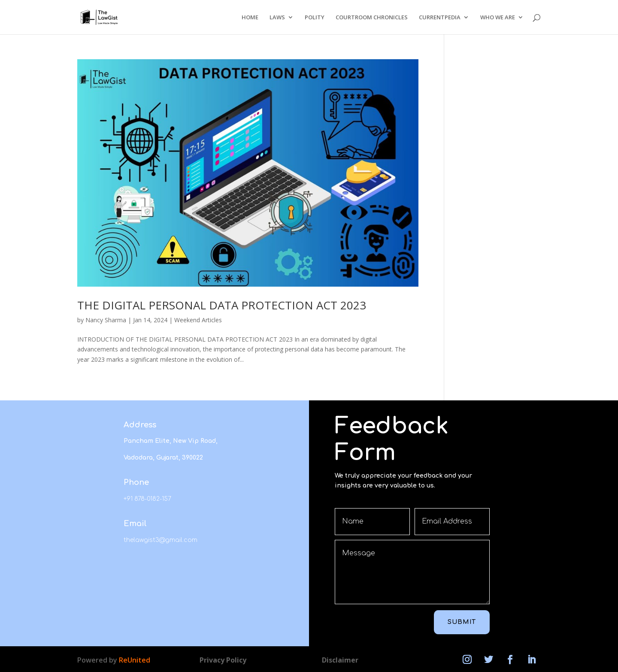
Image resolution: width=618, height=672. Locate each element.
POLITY (315, 18)
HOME (250, 18)
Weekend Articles (198, 320)
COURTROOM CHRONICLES (372, 18)
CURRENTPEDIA (440, 18)
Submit (462, 622)
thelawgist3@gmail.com (161, 540)
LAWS (277, 18)
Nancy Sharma (106, 320)
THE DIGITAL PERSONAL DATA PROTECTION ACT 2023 (222, 305)
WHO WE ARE (498, 18)
